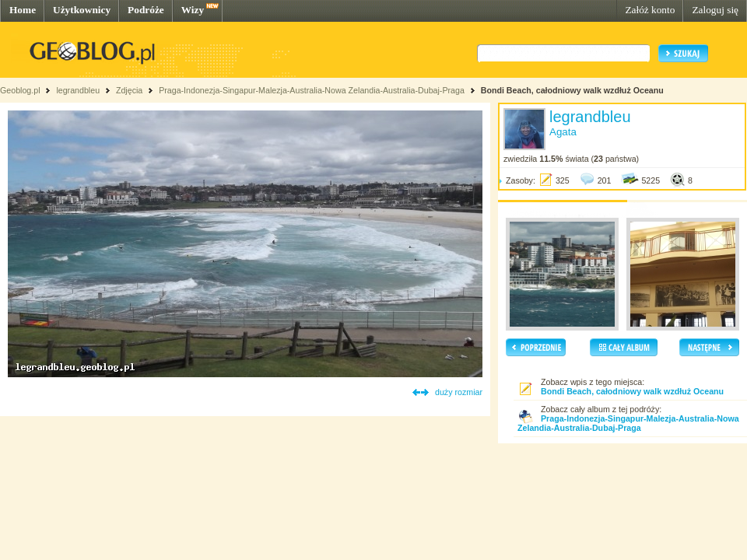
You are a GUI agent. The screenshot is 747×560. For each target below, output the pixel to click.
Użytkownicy (82, 10)
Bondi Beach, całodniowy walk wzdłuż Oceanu (572, 90)
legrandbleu (78, 90)
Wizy (193, 10)
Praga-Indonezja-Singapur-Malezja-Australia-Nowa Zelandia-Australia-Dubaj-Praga (312, 90)
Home (23, 10)
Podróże (146, 10)
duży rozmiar (459, 392)
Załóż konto (650, 10)
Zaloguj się (715, 10)
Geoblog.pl (20, 90)
